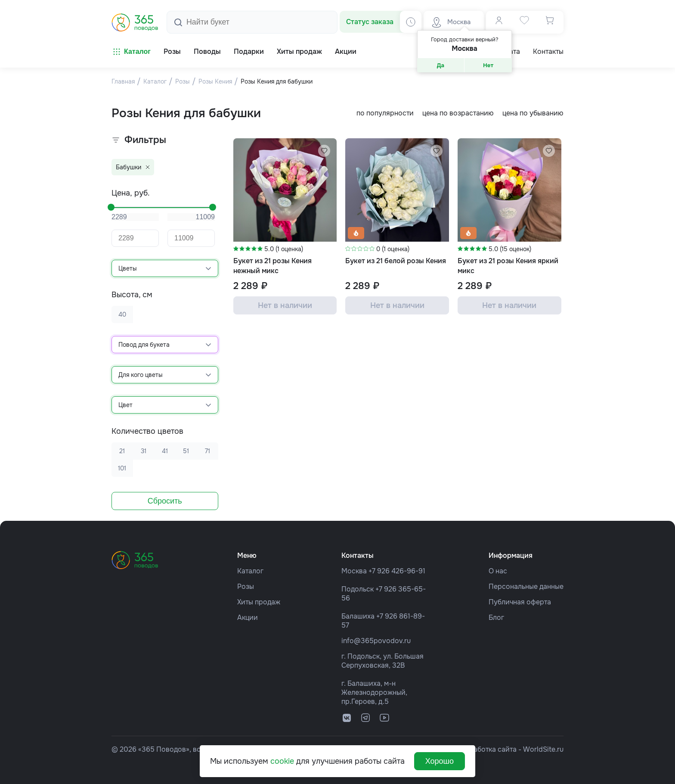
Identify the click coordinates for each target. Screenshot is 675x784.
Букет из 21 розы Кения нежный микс (272, 266)
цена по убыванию (533, 113)
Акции (248, 618)
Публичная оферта (520, 602)
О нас (498, 571)
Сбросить (165, 501)
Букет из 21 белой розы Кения (396, 261)
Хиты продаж (259, 602)
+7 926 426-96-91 (397, 571)
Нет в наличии (285, 305)
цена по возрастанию (458, 113)
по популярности (385, 113)
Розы (246, 586)
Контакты (548, 52)
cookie (282, 761)
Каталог (131, 52)
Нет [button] (488, 65)
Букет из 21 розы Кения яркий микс (508, 266)
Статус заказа (370, 22)
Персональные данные (526, 586)
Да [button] (441, 65)
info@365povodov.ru (376, 641)
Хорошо (440, 761)
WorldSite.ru (543, 749)
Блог (496, 618)
